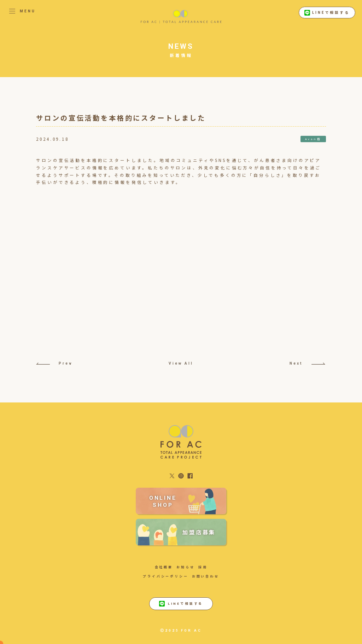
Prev (54, 363)
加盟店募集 (199, 532)
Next (307, 363)
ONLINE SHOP (163, 501)
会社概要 (164, 567)
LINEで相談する (327, 13)
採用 (203, 567)
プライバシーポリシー (165, 576)
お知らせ (185, 567)
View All (181, 363)
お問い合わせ (206, 576)
